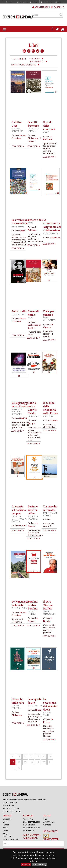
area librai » (31, 838)
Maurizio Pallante (33, 518)
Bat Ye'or (48, 416)
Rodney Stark (35, 706)
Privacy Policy (39, 864)
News (5, 828)
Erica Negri (18, 226)
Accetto (26, 864)
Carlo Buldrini (20, 608)
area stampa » (32, 835)
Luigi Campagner (49, 319)
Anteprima (28, 819)
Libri (5, 822)
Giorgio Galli (16, 518)
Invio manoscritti (11, 839)
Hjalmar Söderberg (18, 130)
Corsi (5, 830)
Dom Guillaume (52, 233)
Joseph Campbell (17, 707)
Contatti (7, 836)
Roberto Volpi (48, 714)
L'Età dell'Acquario (31, 822)
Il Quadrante (29, 825)
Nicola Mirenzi (32, 613)
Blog (5, 833)
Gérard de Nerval (33, 130)
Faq (45, 819)
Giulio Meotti (35, 416)
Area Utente (49, 822)
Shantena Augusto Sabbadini (17, 412)
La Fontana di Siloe (32, 828)
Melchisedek (29, 830)
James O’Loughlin (49, 613)
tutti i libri (19, 59)
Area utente (40, 7)
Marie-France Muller (50, 514)
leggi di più (17, 146)
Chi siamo (7, 819)
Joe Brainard (19, 314)
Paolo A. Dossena (19, 520)
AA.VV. (46, 132)
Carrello (57, 7)
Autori (6, 825)
